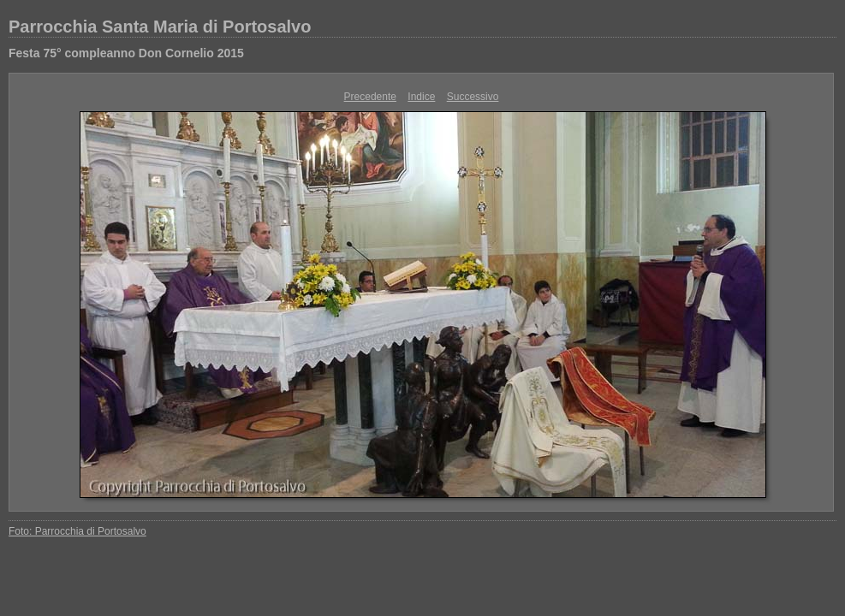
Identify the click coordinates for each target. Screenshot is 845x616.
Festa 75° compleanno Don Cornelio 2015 (126, 53)
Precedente (370, 97)
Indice (421, 97)
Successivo (473, 97)
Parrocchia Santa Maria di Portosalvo (160, 27)
